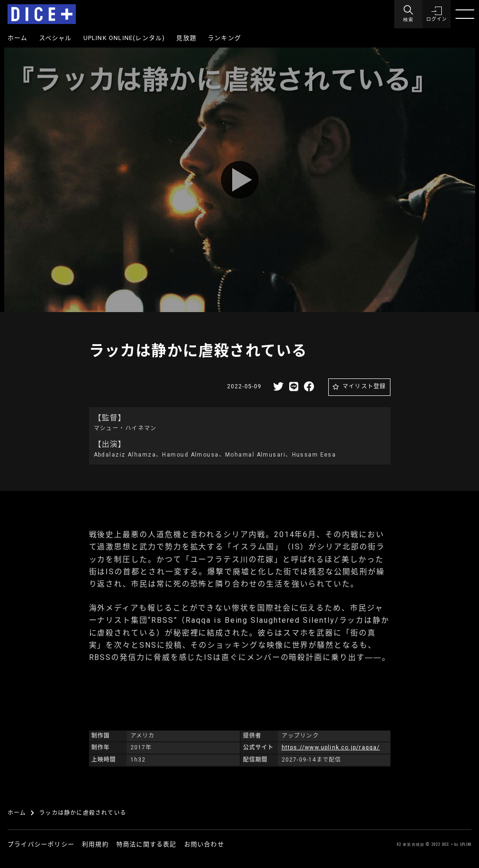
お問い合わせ (204, 844)
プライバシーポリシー (41, 844)
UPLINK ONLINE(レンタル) (124, 38)
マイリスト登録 (364, 386)
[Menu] (408, 14)
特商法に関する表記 (146, 844)
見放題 (186, 38)
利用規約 (95, 844)
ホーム (18, 38)
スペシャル (56, 38)
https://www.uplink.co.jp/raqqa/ (331, 747)
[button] (437, 14)
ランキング (224, 38)
